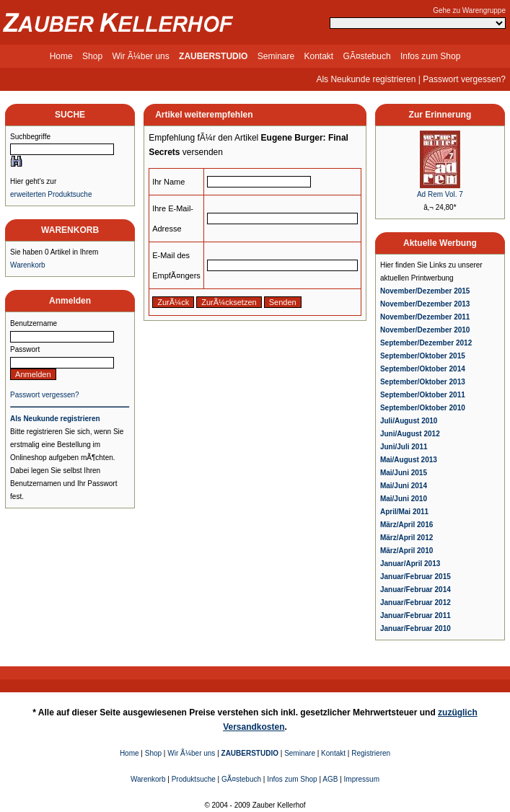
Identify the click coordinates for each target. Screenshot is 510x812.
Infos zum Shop (430, 56)
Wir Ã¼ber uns (140, 56)
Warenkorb (28, 265)
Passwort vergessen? (464, 79)
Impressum (362, 779)
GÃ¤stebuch (367, 56)
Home (61, 56)
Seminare (276, 56)
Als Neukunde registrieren (366, 79)
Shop (92, 56)
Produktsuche (194, 779)
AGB (330, 779)
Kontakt (319, 56)
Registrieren (371, 753)
